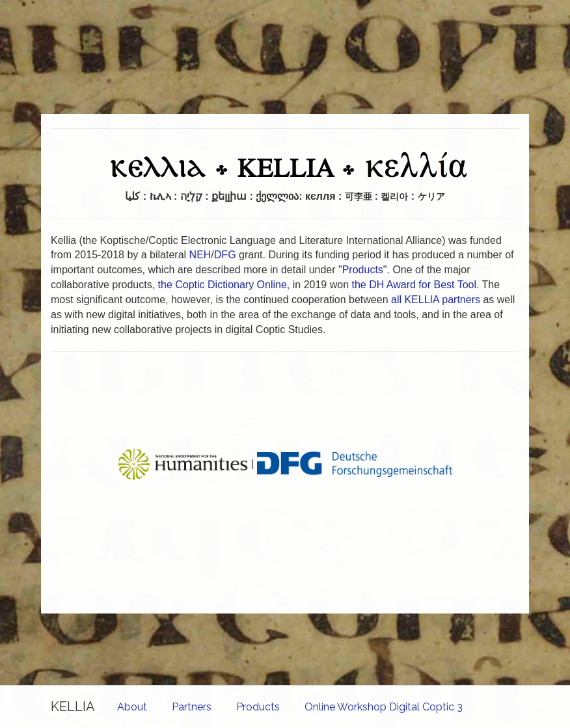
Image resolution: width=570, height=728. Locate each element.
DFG (225, 255)
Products (258, 707)
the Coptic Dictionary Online (223, 285)
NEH (200, 255)
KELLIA (73, 707)
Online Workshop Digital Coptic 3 (384, 707)
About (132, 707)
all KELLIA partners (436, 300)
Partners (192, 707)
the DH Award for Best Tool (414, 285)
